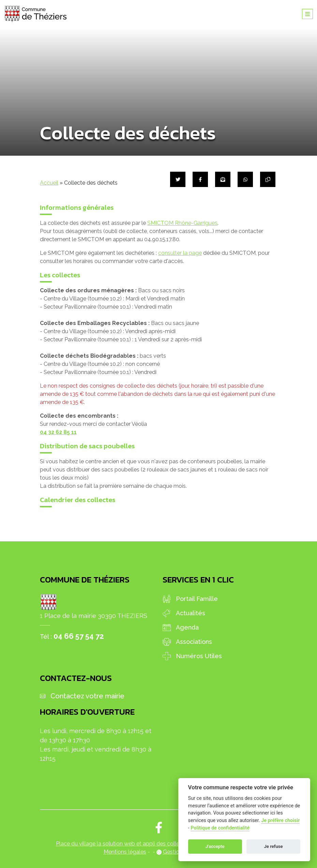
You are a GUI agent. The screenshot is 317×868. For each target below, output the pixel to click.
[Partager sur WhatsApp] (245, 179)
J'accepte (215, 846)
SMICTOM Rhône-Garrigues (182, 223)
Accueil (49, 183)
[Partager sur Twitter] (178, 179)
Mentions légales (125, 852)
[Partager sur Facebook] (200, 179)
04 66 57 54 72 (79, 636)
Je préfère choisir (280, 820)
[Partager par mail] (223, 179)
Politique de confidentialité (220, 828)
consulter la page (180, 253)
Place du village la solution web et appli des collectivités (127, 844)
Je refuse (274, 846)
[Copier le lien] (268, 179)
